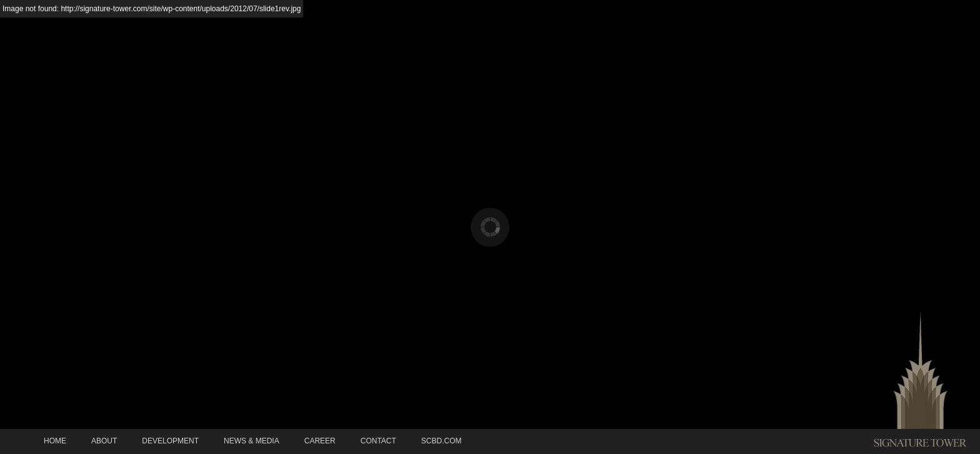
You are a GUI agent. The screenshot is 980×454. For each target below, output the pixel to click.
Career (320, 441)
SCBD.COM (442, 441)
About (104, 441)
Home (55, 441)
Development (170, 441)
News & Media (252, 441)
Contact (378, 441)
